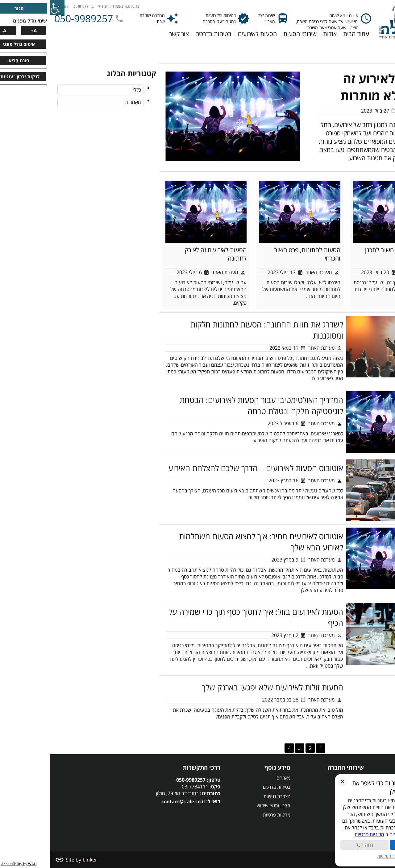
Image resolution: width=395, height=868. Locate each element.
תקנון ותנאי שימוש (224, 805)
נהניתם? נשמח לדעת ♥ (69, 6)
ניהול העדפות (340, 856)
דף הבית (382, 45)
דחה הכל (315, 845)
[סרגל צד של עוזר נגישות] (7, 7)
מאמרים (83, 102)
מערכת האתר (363, 111)
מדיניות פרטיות (227, 815)
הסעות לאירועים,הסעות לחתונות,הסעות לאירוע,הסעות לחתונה (61, 802)
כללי (87, 90)
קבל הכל (364, 845)
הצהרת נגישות (227, 796)
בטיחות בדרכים (227, 787)
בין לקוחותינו (33, 6)
